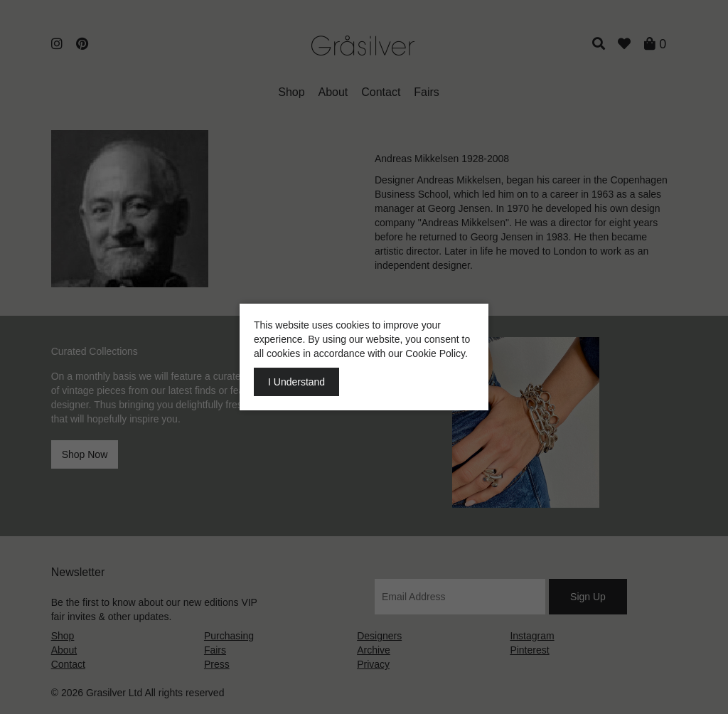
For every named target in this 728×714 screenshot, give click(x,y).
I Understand (296, 382)
